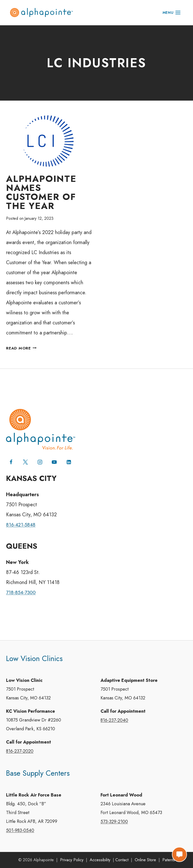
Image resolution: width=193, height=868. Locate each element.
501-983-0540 (20, 830)
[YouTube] (55, 459)
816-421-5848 (21, 522)
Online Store (145, 860)
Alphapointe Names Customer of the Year (41, 193)
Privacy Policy (72, 860)
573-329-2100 (114, 821)
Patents (169, 860)
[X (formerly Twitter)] (26, 459)
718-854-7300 (21, 590)
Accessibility (100, 860)
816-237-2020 (20, 750)
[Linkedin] (69, 459)
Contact (122, 860)
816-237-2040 (114, 718)
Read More (22, 348)
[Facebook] (11, 459)
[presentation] (49, 141)
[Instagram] (40, 459)
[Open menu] (172, 12)
